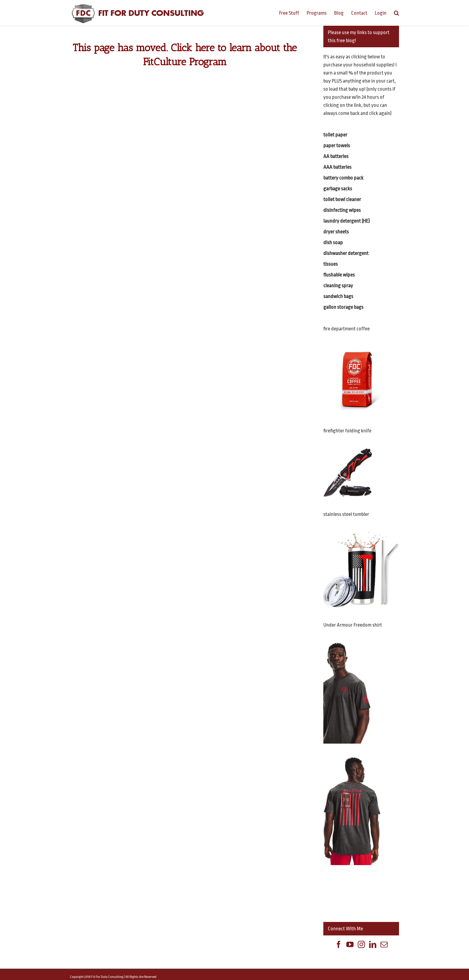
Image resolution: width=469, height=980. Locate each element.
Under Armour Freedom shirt (353, 625)
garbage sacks (338, 189)
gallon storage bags (343, 307)
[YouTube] (350, 944)
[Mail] (384, 944)
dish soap (333, 243)
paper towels (337, 146)
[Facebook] (339, 944)
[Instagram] (361, 944)
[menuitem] (293, 13)
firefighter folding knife (347, 431)
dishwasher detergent (346, 253)
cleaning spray (338, 286)
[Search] (396, 13)
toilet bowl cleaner (342, 199)
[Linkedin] (373, 944)
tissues (331, 264)
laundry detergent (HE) (347, 221)
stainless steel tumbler (346, 514)
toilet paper (335, 135)
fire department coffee (347, 329)
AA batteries (336, 156)
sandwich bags (338, 296)
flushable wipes (339, 275)
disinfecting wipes (342, 210)
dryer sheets (336, 232)
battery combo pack (343, 178)
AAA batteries (337, 167)
